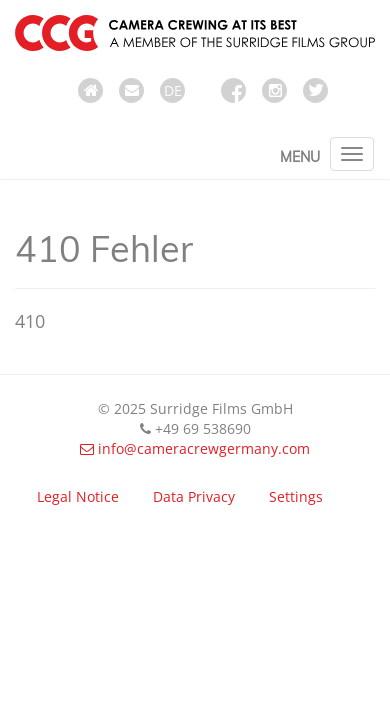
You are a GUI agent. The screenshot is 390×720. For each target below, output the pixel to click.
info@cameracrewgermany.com (195, 448)
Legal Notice (78, 496)
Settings (296, 496)
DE (173, 90)
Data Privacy (194, 496)
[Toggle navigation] (352, 154)
